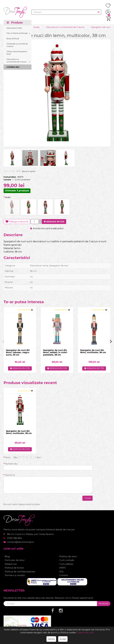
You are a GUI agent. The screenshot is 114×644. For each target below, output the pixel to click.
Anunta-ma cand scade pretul (47, 228)
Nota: (8, 457)
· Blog (7, 556)
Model (7, 197)
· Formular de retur (14, 560)
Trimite (88, 498)
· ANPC (62, 568)
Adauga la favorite (17, 222)
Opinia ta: (10, 475)
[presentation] (3, 341)
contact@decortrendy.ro (20, 542)
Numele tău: (11, 464)
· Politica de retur (68, 556)
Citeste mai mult (85, 633)
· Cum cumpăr (66, 560)
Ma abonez (104, 603)
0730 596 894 (15, 538)
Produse (15, 23)
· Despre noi (10, 564)
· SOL (61, 572)
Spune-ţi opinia (29, 171)
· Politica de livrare (14, 568)
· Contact (63, 575)
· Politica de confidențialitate (19, 572)
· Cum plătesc (66, 564)
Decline (51, 639)
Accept (63, 639)
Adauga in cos (54, 222)
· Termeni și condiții (14, 575)
